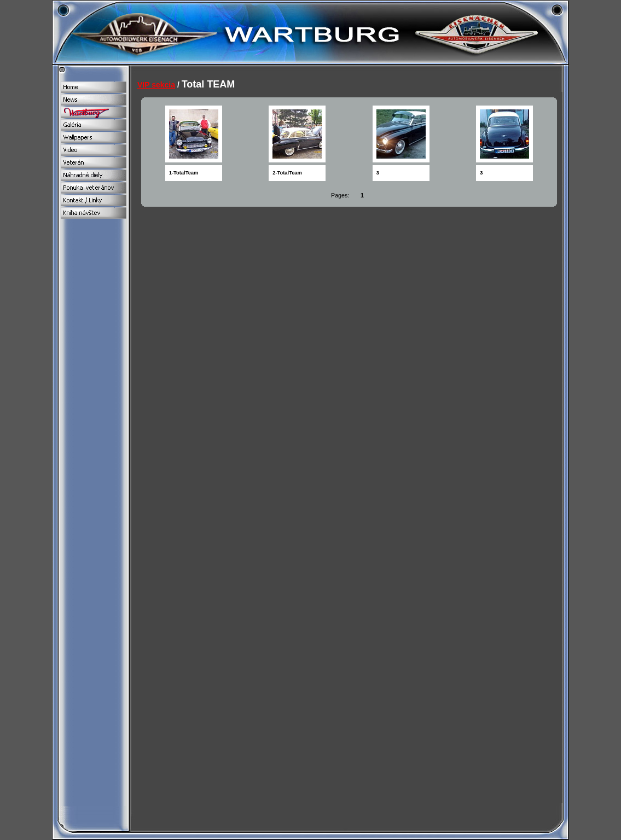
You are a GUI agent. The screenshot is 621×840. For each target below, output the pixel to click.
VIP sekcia (156, 85)
